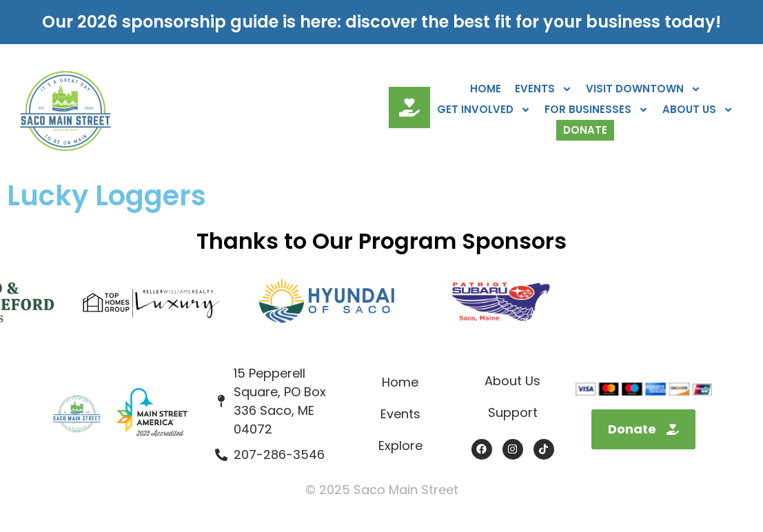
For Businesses (597, 110)
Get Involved (484, 110)
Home (486, 89)
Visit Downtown (643, 89)
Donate (585, 130)
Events (543, 89)
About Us (698, 110)
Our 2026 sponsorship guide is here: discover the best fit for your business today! (381, 22)
